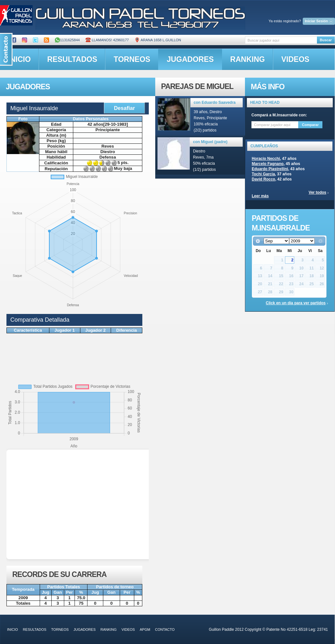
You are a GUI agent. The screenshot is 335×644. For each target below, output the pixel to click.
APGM (145, 629)
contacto (165, 629)
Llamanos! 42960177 (107, 40)
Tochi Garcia (263, 174)
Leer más (260, 196)
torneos (132, 59)
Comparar (310, 125)
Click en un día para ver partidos (296, 303)
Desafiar (124, 108)
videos (295, 59)
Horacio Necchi (266, 159)
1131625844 (67, 40)
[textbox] (281, 40)
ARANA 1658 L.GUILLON (158, 40)
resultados (72, 59)
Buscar (326, 40)
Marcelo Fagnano (268, 164)
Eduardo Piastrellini (270, 169)
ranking (247, 59)
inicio (13, 629)
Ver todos (317, 192)
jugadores (190, 59)
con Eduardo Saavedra (215, 102)
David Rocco (264, 179)
